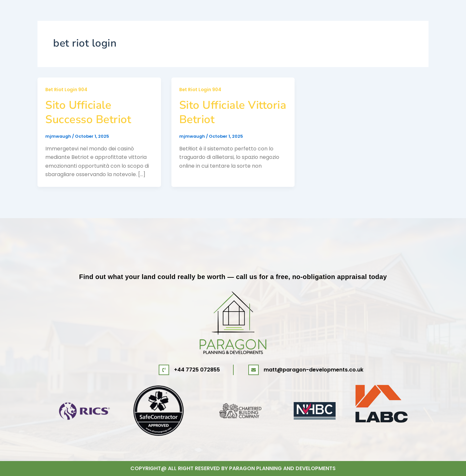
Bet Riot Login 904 (67, 90)
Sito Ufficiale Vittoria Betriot (233, 112)
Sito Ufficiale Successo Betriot (88, 112)
